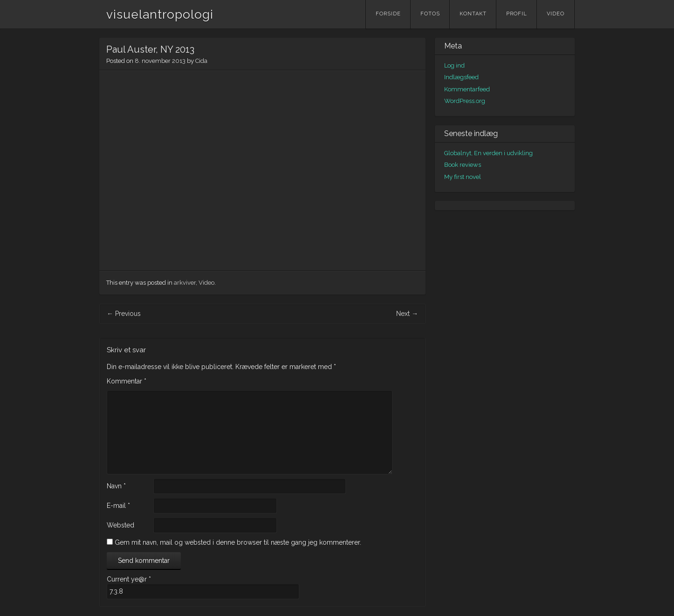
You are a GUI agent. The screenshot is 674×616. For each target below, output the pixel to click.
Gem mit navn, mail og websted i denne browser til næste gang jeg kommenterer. (238, 542)
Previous (124, 314)
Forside (388, 14)
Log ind (454, 65)
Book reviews (463, 165)
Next (407, 314)
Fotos (430, 14)
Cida (201, 61)
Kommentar (127, 381)
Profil (517, 14)
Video (556, 14)
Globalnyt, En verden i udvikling (488, 153)
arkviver (185, 283)
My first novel (463, 177)
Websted (120, 525)
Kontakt (473, 14)
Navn (116, 486)
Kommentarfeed (467, 89)
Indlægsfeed (461, 77)
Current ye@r (129, 579)
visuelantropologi (160, 14)
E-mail (118, 506)
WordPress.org (465, 101)
